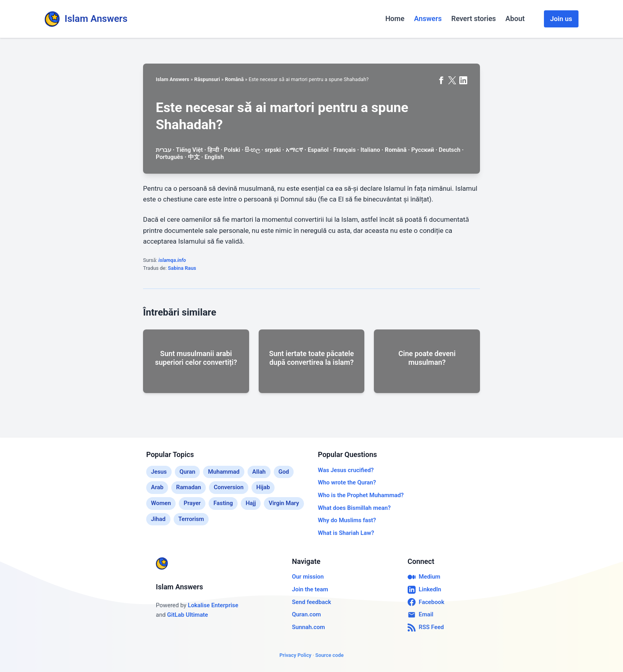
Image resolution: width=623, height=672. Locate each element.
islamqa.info (172, 260)
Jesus (159, 472)
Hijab (263, 487)
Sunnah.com (309, 627)
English (214, 157)
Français (344, 150)
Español (318, 150)
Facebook (426, 602)
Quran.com (307, 614)
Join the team (310, 589)
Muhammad (223, 472)
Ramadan (189, 487)
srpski (273, 150)
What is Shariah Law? (346, 533)
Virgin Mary (284, 503)
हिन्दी (213, 150)
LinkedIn (425, 590)
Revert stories (474, 18)
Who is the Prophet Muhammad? (361, 495)
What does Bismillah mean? (354, 508)
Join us (561, 19)
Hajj (251, 503)
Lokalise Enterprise (213, 605)
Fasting (223, 503)
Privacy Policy (295, 655)
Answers (428, 18)
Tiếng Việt (190, 150)
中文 (194, 157)
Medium (424, 577)
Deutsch (449, 150)
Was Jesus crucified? (346, 470)
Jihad (158, 519)
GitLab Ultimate (188, 615)
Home (395, 18)
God (284, 472)
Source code (329, 655)
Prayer (192, 503)
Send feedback (311, 602)
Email (421, 615)
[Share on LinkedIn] (463, 80)
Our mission (308, 577)
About (515, 18)
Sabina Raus (182, 268)
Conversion (229, 487)
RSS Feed (426, 627)
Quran (188, 472)
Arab (157, 487)
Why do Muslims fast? (347, 520)
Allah (259, 472)
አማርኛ (294, 150)
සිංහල (252, 150)
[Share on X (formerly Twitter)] (452, 80)
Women (161, 503)
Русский (423, 150)
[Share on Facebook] (441, 80)
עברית (163, 150)
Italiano (370, 150)
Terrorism (191, 519)
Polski (232, 150)
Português (169, 157)
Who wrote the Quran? (347, 482)
